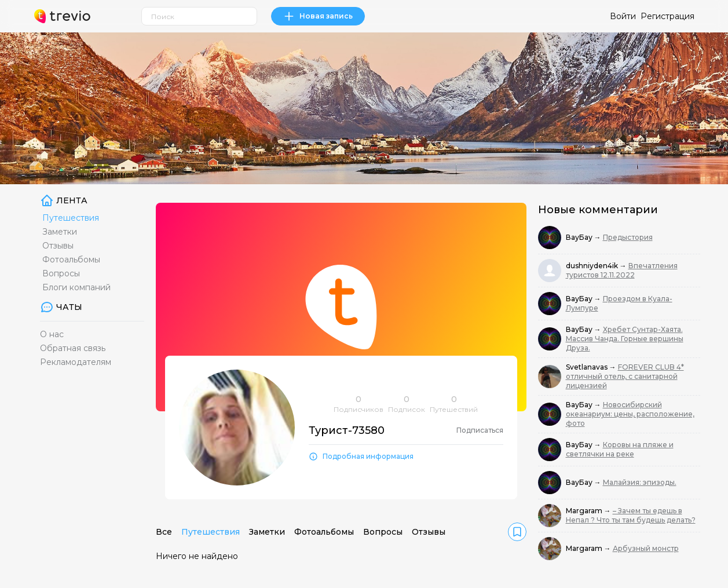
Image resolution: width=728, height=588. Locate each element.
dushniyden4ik (593, 266)
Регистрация (667, 16)
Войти (623, 16)
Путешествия (71, 218)
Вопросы (61, 273)
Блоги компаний (76, 287)
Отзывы (58, 246)
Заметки (60, 232)
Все (164, 532)
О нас (52, 334)
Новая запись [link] (318, 16)
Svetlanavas (588, 367)
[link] (517, 532)
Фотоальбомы (71, 260)
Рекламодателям (76, 362)
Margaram (585, 511)
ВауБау (580, 237)
